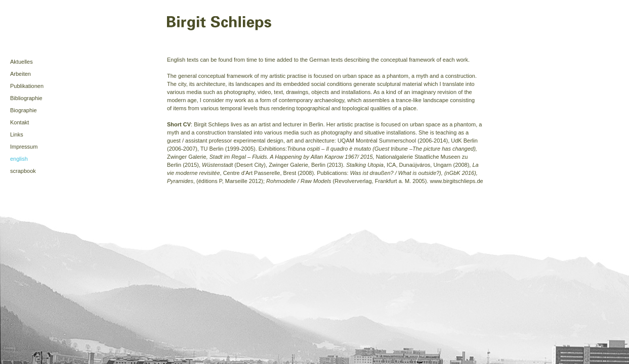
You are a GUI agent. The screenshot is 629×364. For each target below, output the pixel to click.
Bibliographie (26, 98)
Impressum (24, 147)
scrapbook (23, 171)
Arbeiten (20, 74)
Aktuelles (22, 62)
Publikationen (27, 86)
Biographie (24, 110)
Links (17, 134)
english (19, 159)
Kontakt (19, 122)
